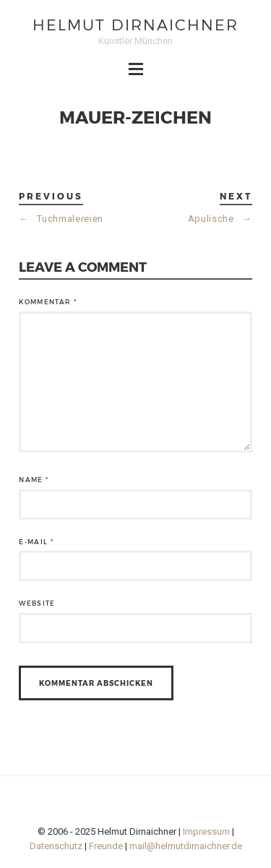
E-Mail (36, 542)
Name (34, 480)
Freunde (106, 846)
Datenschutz (56, 846)
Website (37, 603)
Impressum (206, 832)
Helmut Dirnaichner (135, 24)
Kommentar (48, 302)
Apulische (220, 219)
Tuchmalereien (61, 219)
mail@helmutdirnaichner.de (186, 846)
